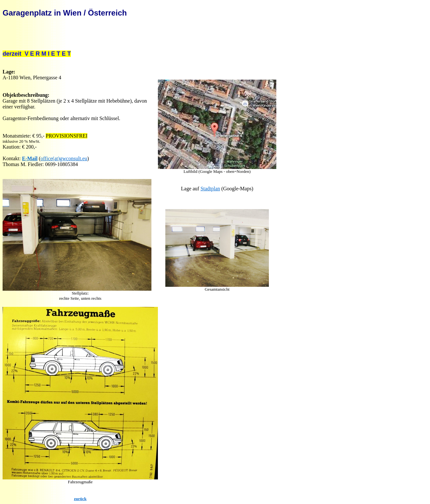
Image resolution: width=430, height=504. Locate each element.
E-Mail (30, 158)
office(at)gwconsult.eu (64, 158)
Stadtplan (210, 189)
